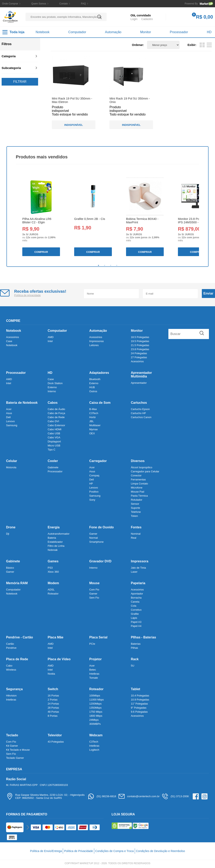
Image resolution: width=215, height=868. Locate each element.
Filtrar (20, 82)
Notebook (43, 32)
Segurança (14, 689)
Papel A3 (136, 622)
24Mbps (94, 720)
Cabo (9, 666)
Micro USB (54, 446)
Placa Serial (98, 637)
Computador (77, 32)
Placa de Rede (17, 659)
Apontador (137, 594)
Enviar (208, 293)
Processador (179, 32)
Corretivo (136, 610)
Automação (113, 32)
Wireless (11, 670)
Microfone (137, 488)
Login (134, 19)
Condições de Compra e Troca (114, 851)
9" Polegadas (139, 708)
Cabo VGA (54, 437)
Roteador (53, 594)
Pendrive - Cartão (19, 637)
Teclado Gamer (15, 758)
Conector (136, 475)
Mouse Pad (138, 492)
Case (9, 341)
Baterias (136, 644)
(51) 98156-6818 (102, 796)
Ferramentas (138, 480)
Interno (52, 391)
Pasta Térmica (139, 496)
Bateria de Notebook (22, 403)
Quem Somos (39, 4)
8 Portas (52, 716)
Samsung (12, 425)
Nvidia (51, 674)
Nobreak (53, 550)
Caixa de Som (100, 403)
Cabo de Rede (56, 417)
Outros (93, 391)
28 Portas (53, 708)
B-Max (93, 409)
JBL (91, 421)
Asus (9, 413)
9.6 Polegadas (139, 712)
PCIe (92, 644)
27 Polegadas (139, 357)
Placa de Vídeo (59, 659)
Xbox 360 (53, 572)
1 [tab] (98, 265)
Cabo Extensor (56, 425)
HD (209, 32)
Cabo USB (54, 433)
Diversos (138, 461)
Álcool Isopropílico (142, 467)
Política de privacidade (27, 295)
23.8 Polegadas (140, 349)
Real (134, 538)
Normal (93, 538)
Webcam (96, 735)
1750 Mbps (96, 712)
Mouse (94, 583)
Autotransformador (59, 534)
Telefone (136, 512)
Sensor (135, 504)
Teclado (12, 735)
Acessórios (13, 337)
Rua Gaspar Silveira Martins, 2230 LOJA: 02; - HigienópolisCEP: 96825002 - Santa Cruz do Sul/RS (45, 796)
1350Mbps (95, 708)
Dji (8, 534)
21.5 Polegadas (140, 345)
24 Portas (53, 704)
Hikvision (11, 696)
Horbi (92, 417)
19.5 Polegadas (140, 341)
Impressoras (96, 341)
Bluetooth (95, 379)
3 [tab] (111, 265)
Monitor (146, 32)
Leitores (94, 345)
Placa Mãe (55, 637)
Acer (9, 409)
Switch (53, 689)
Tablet (136, 689)
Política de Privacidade (78, 851)
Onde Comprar (10, 4)
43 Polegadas (56, 742)
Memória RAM (17, 583)
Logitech (94, 750)
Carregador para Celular (145, 471)
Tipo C (51, 450)
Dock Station (55, 383)
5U (133, 666)
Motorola (11, 467)
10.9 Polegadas (140, 700)
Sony (92, 500)
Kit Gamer (12, 746)
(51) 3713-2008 (175, 796)
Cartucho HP (138, 413)
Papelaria (138, 583)
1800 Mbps (96, 716)
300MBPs (95, 724)
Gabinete (53, 467)
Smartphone (96, 542)
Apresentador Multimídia (141, 375)
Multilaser (95, 425)
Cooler (53, 461)
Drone (11, 527)
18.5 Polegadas (140, 337)
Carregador (98, 461)
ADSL (51, 590)
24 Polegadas (139, 353)
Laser (134, 572)
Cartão (10, 644)
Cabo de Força (56, 413)
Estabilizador (55, 542)
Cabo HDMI (55, 429)
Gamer (93, 534)
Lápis (134, 618)
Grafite (135, 614)
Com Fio (94, 590)
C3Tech (94, 413)
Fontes (136, 527)
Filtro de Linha (56, 546)
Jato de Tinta (138, 568)
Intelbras (94, 674)
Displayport (54, 441)
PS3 (50, 568)
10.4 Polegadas (140, 696)
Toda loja (13, 32)
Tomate (94, 678)
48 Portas (53, 712)
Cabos (53, 403)
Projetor (95, 659)
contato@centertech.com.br (139, 796)
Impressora (140, 561)
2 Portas (52, 700)
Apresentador (139, 383)
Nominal (136, 534)
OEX (92, 433)
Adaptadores (99, 373)
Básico (10, 568)
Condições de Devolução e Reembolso (160, 851)
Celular (12, 461)
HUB (92, 387)
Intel (50, 341)
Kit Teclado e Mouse (18, 750)
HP (91, 484)
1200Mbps (95, 704)
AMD (51, 337)
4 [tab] (117, 265)
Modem (53, 583)
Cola (134, 606)
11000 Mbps (96, 700)
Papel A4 (136, 626)
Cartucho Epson (140, 409)
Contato (64, 4)
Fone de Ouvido (101, 527)
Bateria (52, 538)
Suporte (136, 508)
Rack (135, 659)
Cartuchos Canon (141, 417)
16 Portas (53, 696)
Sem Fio (94, 598)
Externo (52, 387)
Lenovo (10, 421)
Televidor (55, 735)
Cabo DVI (53, 421)
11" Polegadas (139, 704)
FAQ (83, 4)
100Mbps (95, 696)
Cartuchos (139, 403)
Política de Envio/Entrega (46, 851)
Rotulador (137, 500)
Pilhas (134, 648)
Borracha (136, 598)
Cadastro (147, 19)
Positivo (94, 492)
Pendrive (11, 648)
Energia (54, 527)
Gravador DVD (100, 561)
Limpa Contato (140, 484)
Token (134, 516)
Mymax (93, 429)
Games (53, 561)
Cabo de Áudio (56, 409)
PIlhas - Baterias (144, 637)
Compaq (94, 475)
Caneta (135, 602)
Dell (8, 417)
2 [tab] (105, 265)
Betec (93, 670)
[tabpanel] (41, 217)
